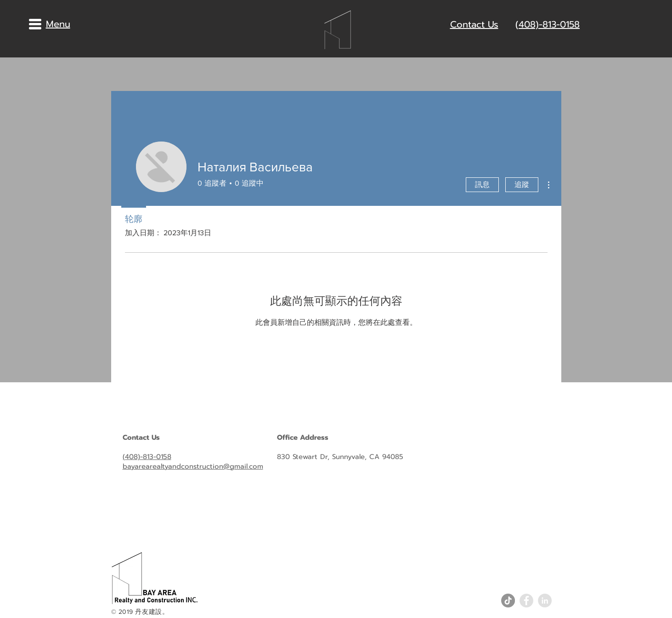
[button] (35, 24)
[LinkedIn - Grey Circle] (545, 601)
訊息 (482, 184)
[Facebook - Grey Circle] (526, 601)
